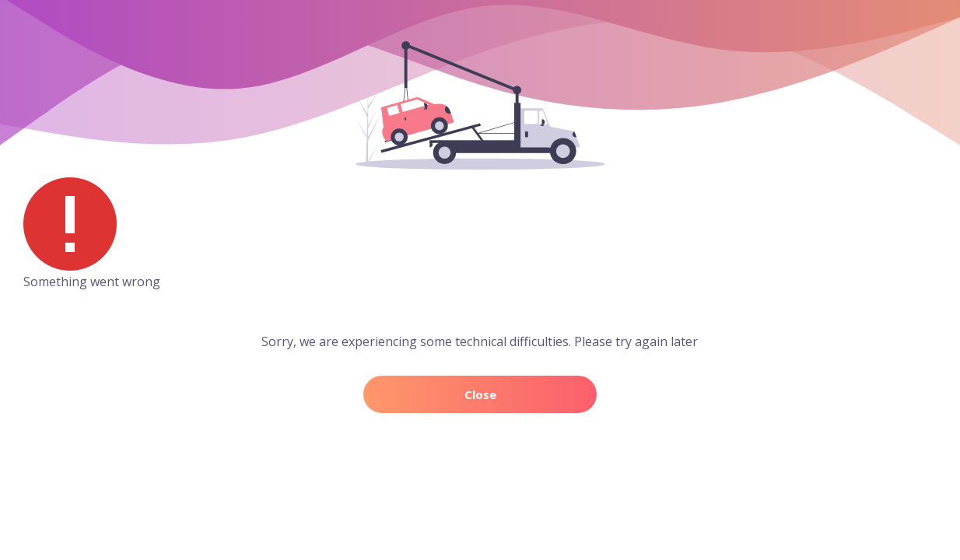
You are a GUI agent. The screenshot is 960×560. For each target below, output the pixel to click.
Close (480, 394)
